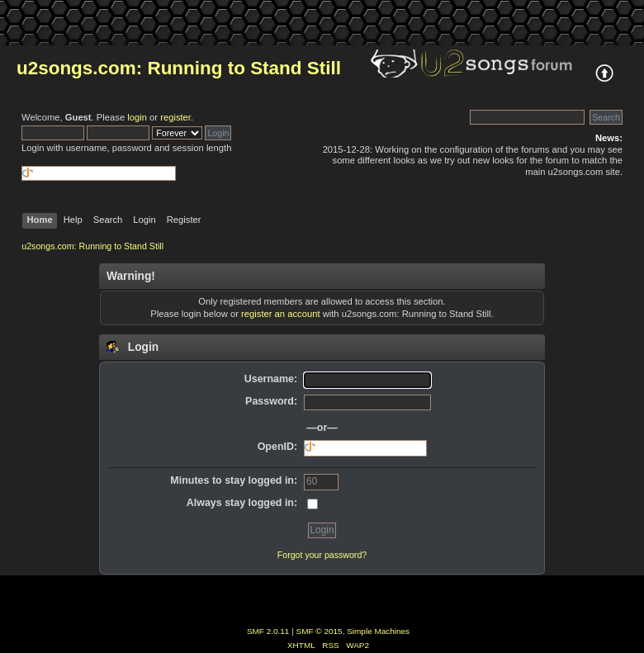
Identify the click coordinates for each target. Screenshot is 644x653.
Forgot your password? (322, 555)
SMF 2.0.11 (268, 631)
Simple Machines (378, 631)
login (137, 117)
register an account (280, 314)
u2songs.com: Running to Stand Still (179, 68)
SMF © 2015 (320, 631)
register (175, 117)
